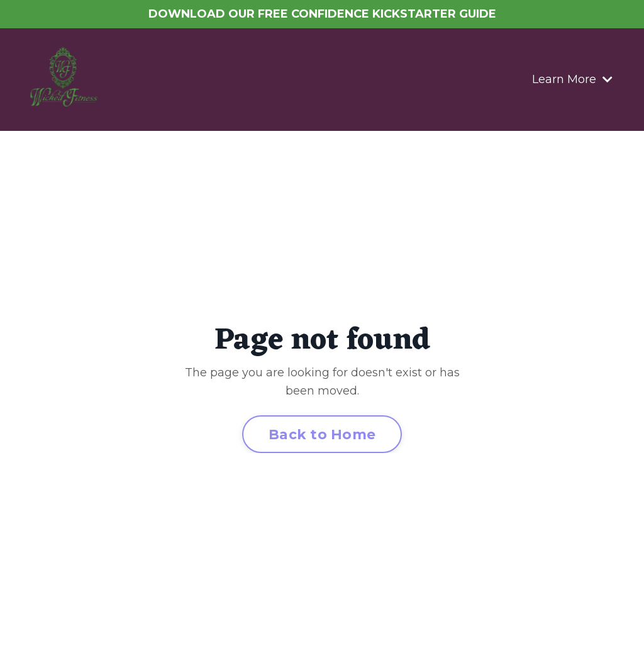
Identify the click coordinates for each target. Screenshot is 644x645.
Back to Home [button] (322, 434)
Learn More (572, 79)
